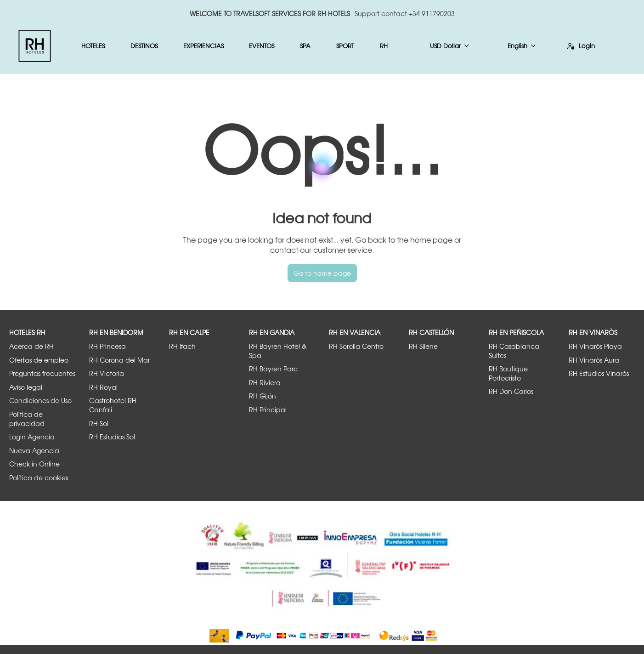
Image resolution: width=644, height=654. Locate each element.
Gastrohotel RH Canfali (113, 405)
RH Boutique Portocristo (508, 373)
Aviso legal (26, 387)
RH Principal (268, 410)
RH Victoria (107, 373)
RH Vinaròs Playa (595, 346)
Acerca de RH (31, 346)
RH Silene (423, 346)
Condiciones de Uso (40, 401)
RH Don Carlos (511, 391)
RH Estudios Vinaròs (599, 373)
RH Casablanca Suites (514, 351)
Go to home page (322, 273)
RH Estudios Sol (112, 437)
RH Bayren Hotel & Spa (278, 351)
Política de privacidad (27, 419)
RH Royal (103, 387)
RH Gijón (263, 396)
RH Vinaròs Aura (594, 360)
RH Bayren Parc (273, 369)
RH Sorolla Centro (356, 346)
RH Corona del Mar (119, 360)
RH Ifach (182, 346)
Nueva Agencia (34, 451)
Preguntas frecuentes (42, 373)
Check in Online (34, 464)
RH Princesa (107, 346)
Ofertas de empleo (39, 360)
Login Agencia (32, 437)
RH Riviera (265, 383)
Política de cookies (39, 478)
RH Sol (99, 424)
